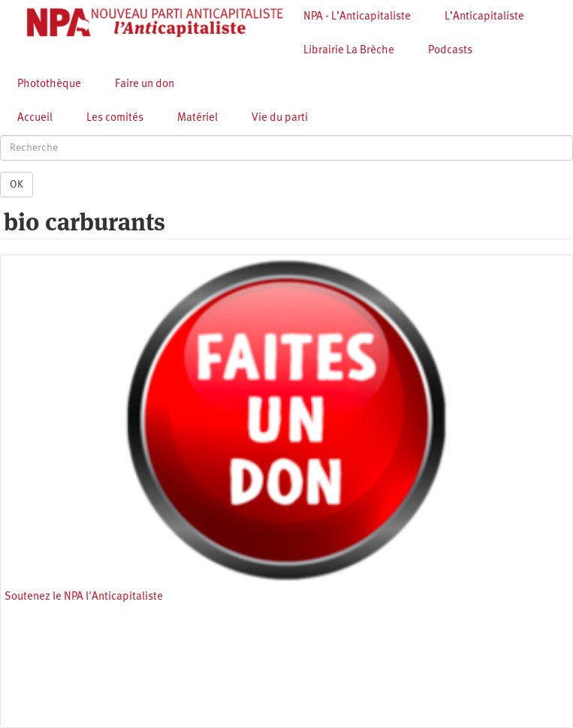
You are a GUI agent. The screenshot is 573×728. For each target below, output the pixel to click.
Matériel (198, 118)
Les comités (115, 118)
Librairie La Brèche (349, 51)
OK (17, 185)
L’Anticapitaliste (484, 17)
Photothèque (49, 84)
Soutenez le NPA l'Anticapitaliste (84, 597)
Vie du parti (280, 118)
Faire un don (145, 84)
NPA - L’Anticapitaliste (357, 17)
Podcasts (450, 51)
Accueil (35, 118)
